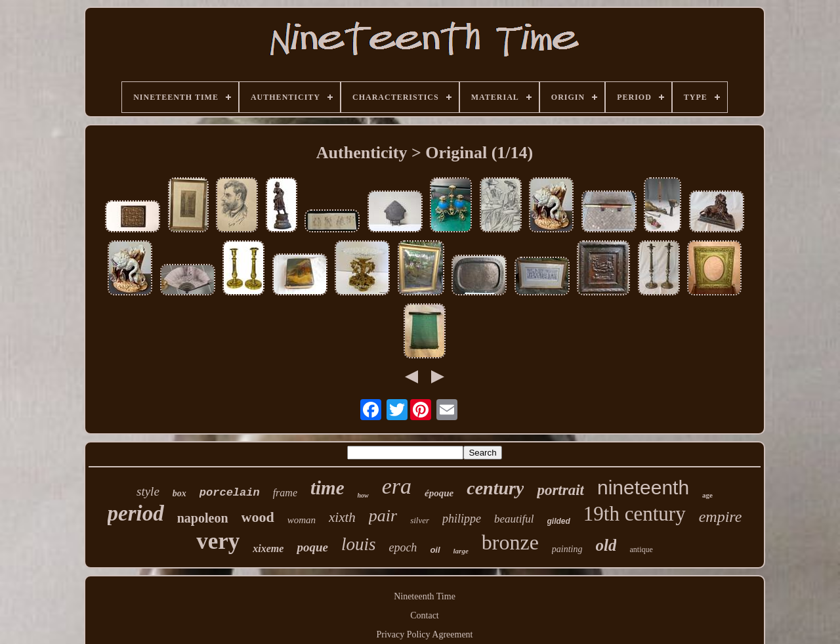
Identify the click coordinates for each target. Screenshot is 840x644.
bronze (510, 542)
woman (302, 520)
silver (420, 520)
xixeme (268, 548)
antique (641, 549)
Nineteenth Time (425, 596)
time (327, 488)
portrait (560, 490)
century (495, 488)
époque (439, 493)
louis (359, 544)
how (363, 495)
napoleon (203, 518)
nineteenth (643, 487)
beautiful (514, 519)
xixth (342, 517)
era (397, 486)
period (136, 513)
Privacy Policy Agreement (425, 634)
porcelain (230, 493)
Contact (425, 615)
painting (567, 549)
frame (285, 493)
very (218, 541)
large (461, 551)
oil (435, 550)
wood (258, 517)
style (148, 491)
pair (383, 516)
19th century (635, 514)
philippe (462, 519)
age (707, 495)
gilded (559, 521)
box (179, 493)
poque (312, 547)
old (606, 545)
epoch (403, 547)
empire (721, 517)
